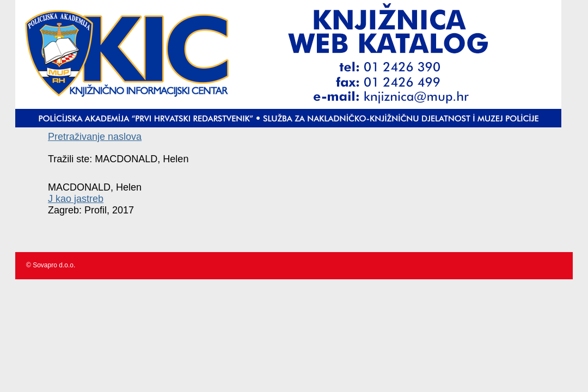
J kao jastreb (76, 199)
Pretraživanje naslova (95, 137)
